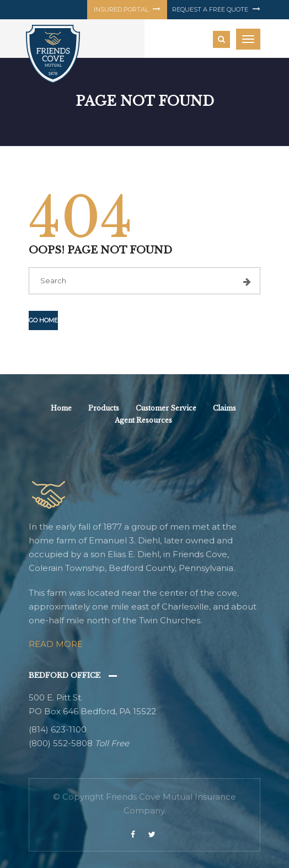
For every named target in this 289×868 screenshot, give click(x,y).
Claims (224, 408)
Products (104, 408)
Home (61, 408)
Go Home (43, 320)
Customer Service (166, 408)
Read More (56, 644)
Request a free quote (216, 9)
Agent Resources (143, 420)
